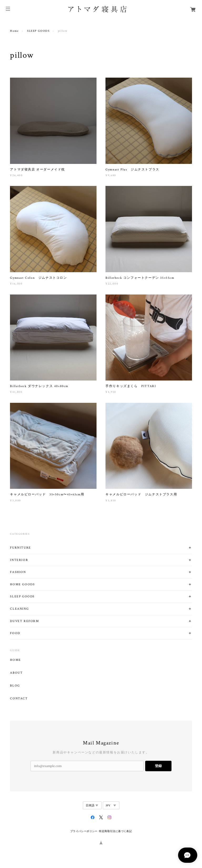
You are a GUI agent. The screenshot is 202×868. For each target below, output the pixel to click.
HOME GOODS (22, 584)
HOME (15, 660)
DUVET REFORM (24, 621)
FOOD (15, 633)
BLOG (15, 686)
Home (14, 31)
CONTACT (19, 699)
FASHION (18, 572)
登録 (158, 766)
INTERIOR (19, 560)
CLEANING (19, 609)
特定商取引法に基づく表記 (115, 831)
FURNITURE (20, 548)
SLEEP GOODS (38, 31)
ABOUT (16, 673)
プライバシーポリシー (84, 831)
